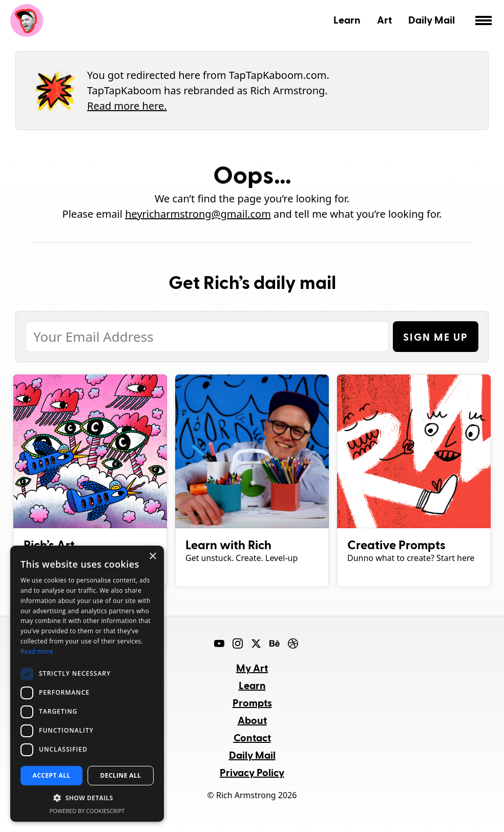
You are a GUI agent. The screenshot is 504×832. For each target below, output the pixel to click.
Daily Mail (432, 19)
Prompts (252, 702)
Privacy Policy (252, 772)
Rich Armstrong (27, 20)
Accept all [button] (52, 775)
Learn (347, 19)
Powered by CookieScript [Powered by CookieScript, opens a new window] (87, 811)
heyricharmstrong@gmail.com (198, 214)
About (252, 720)
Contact (252, 737)
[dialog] (87, 684)
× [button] (152, 557)
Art (384, 19)
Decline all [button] (121, 775)
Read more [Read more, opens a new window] (37, 651)
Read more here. (127, 106)
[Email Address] (207, 337)
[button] (87, 798)
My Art (252, 668)
